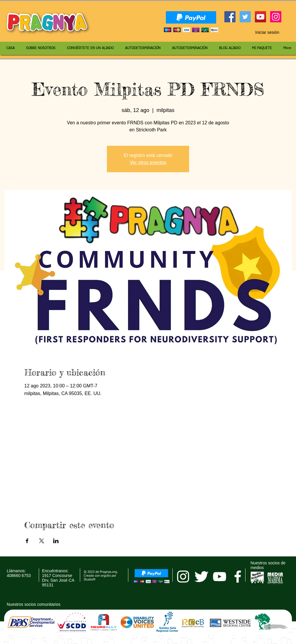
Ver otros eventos (148, 162)
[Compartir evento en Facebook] (27, 541)
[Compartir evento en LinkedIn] (56, 541)
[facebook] (238, 577)
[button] (285, 32)
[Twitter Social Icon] (245, 17)
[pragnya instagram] (183, 577)
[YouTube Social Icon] (260, 17)
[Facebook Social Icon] (230, 17)
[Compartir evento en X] (42, 541)
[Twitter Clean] (201, 577)
